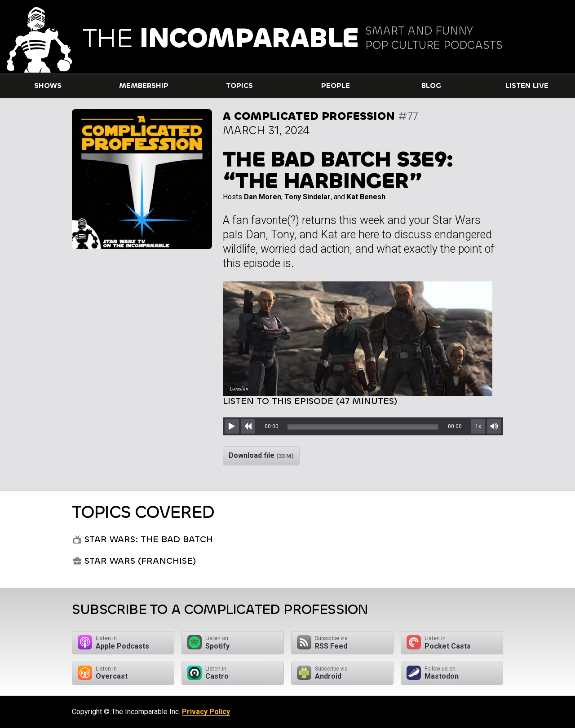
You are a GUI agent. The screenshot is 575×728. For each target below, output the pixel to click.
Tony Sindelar (307, 197)
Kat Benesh (366, 197)
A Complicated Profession (309, 116)
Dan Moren (263, 197)
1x (478, 426)
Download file (261, 455)
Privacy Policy (206, 712)
